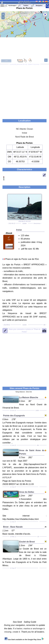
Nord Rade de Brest (24, 137)
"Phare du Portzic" (25, 331)
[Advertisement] (24, 91)
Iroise (24, 133)
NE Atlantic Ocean (25, 129)
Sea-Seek (24, 1)
